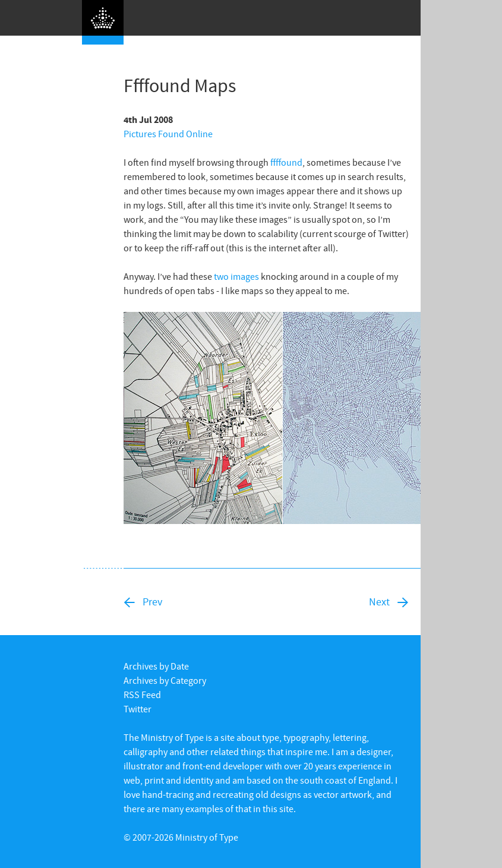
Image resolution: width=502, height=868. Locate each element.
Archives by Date (156, 666)
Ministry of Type (207, 837)
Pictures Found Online (168, 134)
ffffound (286, 162)
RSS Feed (142, 695)
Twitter (138, 709)
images (245, 276)
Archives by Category (165, 680)
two (221, 276)
